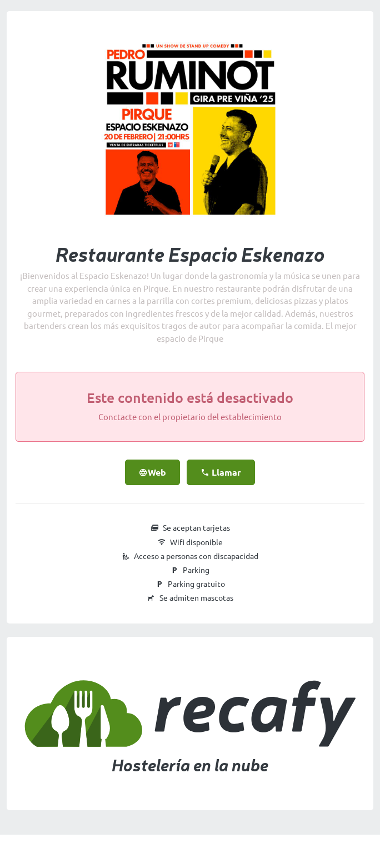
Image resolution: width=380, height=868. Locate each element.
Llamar (221, 472)
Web (152, 472)
